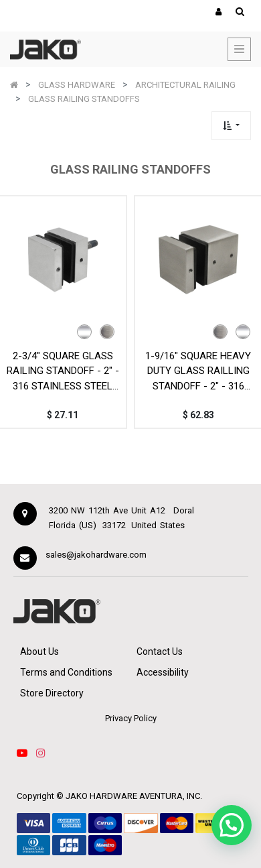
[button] (231, 126)
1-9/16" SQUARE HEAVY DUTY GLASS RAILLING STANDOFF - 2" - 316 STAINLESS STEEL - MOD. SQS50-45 (198, 371)
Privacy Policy (131, 718)
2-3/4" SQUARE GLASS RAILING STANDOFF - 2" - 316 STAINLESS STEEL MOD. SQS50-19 (63, 371)
